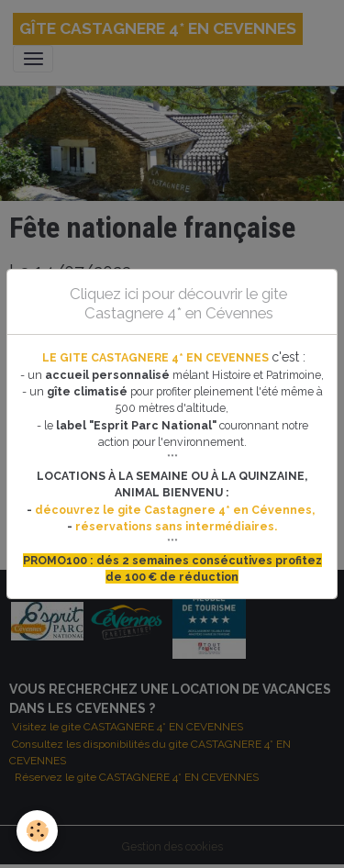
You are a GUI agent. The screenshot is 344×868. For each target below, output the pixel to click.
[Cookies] (37, 831)
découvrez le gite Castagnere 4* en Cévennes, (176, 510)
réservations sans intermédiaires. (176, 526)
